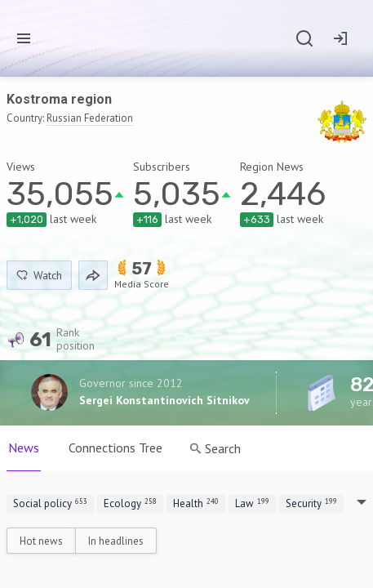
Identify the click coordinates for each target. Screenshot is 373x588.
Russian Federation (90, 118)
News (24, 448)
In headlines (116, 541)
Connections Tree (115, 448)
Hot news (41, 541)
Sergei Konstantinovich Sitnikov (164, 400)
